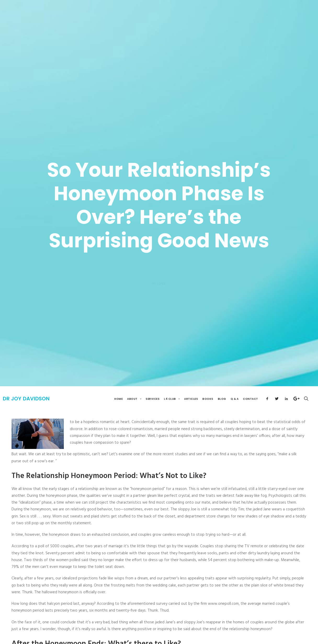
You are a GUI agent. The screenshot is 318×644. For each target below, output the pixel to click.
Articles (191, 387)
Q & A (235, 387)
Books (208, 387)
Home (118, 387)
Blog (222, 387)
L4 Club (172, 387)
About (134, 387)
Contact (251, 387)
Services (153, 387)
